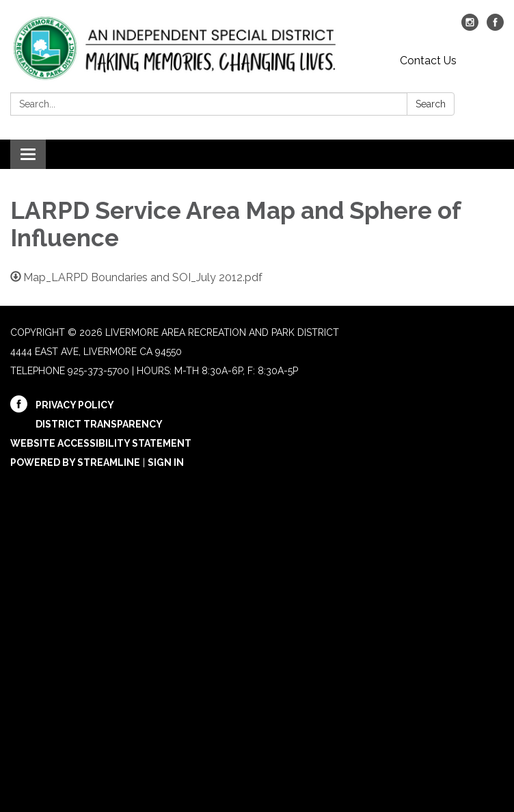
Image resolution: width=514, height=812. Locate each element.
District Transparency (99, 424)
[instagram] (470, 27)
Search (431, 104)
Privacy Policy (75, 405)
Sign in (166, 462)
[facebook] (495, 27)
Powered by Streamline (75, 462)
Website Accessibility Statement (101, 443)
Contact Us (428, 61)
